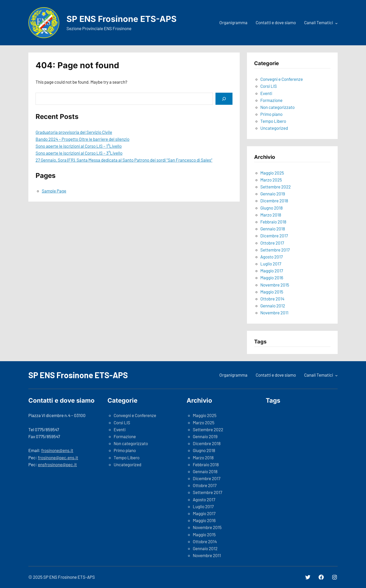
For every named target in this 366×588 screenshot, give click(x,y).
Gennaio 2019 (273, 194)
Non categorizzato (277, 107)
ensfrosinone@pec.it (57, 464)
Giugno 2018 (272, 208)
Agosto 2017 (272, 257)
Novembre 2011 (274, 313)
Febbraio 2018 (273, 222)
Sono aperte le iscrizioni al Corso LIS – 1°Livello (79, 146)
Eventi (266, 93)
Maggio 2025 (272, 173)
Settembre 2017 (275, 250)
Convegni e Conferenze (282, 79)
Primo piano (271, 114)
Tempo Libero (273, 121)
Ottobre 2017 (272, 243)
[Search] (224, 99)
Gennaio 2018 (273, 229)
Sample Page (54, 191)
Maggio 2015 (272, 292)
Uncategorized (274, 128)
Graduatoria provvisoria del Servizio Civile (74, 132)
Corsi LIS (269, 86)
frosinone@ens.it (57, 450)
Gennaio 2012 (273, 306)
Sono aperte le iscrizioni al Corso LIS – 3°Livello (79, 153)
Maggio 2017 (272, 271)
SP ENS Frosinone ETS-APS (122, 19)
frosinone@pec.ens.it (58, 457)
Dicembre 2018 (274, 201)
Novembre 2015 (275, 285)
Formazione (271, 100)
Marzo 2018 (271, 215)
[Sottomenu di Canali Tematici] (336, 23)
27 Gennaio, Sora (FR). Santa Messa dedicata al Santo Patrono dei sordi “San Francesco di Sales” (124, 160)
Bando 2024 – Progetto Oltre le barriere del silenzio (82, 139)
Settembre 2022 (276, 187)
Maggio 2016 (272, 278)
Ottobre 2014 (272, 299)
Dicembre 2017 (274, 236)
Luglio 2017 (271, 264)
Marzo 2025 (271, 180)
